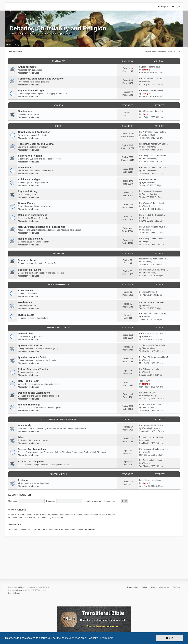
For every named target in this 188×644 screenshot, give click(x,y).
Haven (145, 82)
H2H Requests (26, 315)
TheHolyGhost (148, 396)
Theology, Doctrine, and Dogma (36, 144)
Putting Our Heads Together (34, 369)
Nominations (25, 111)
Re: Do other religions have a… (153, 227)
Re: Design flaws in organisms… (153, 156)
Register (25, 495)
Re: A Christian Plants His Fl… (152, 132)
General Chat (26, 334)
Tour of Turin (145, 381)
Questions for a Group (31, 345)
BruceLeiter (90, 530)
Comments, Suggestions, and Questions (41, 79)
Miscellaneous (58, 474)
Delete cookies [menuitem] (148, 587)
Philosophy (25, 168)
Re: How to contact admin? (151, 91)
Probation (24, 480)
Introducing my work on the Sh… (153, 259)
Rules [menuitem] (9, 45)
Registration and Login (31, 91)
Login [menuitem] (176, 7)
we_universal (17, 590)
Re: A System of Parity (149, 369)
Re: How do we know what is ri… (154, 191)
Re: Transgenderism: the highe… (154, 239)
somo (144, 440)
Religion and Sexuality (31, 239)
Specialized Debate (58, 285)
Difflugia (145, 242)
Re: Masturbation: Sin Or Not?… (153, 334)
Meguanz (146, 336)
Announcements (27, 67)
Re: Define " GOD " (148, 393)
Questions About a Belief (32, 357)
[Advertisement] (94, 560)
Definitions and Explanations (34, 393)
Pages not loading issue (150, 67)
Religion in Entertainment (32, 215)
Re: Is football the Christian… (152, 215)
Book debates (26, 291)
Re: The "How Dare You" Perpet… (154, 270)
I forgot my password (93, 501)
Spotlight (58, 254)
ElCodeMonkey (148, 292)
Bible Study (25, 425)
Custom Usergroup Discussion (58, 419)
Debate (58, 126)
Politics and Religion (30, 179)
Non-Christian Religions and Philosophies (42, 227)
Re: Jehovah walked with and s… (154, 144)
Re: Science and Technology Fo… (154, 449)
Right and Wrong (28, 191)
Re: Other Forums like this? (151, 79)
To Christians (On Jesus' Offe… (153, 345)
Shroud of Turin (27, 260)
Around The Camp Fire (31, 462)
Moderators (34, 73)
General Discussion (59, 328)
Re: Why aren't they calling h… (153, 203)
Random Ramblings (29, 405)
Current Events (27, 203)
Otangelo (146, 262)
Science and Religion (30, 156)
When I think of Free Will (150, 405)
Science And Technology (32, 449)
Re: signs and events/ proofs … (153, 437)
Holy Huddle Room (29, 381)
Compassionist (148, 159)
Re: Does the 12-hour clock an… (153, 314)
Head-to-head (26, 302)
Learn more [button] (107, 638)
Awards (58, 105)
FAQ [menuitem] (17, 45)
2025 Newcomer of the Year (151, 111)
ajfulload (145, 230)
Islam (21, 437)
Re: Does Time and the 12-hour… (154, 302)
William (145, 206)
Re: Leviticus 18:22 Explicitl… (152, 425)
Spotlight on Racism (30, 270)
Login (12, 495)
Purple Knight (148, 273)
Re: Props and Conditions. (151, 460)
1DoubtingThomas (150, 428)
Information (58, 61)
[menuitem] (11, 593)
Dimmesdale (147, 348)
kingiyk (145, 305)
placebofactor (148, 147)
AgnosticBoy (147, 182)
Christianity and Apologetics (34, 132)
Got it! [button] (170, 638)
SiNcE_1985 (147, 135)
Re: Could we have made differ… (154, 168)
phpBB (20, 587)
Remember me (112, 501)
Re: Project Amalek (148, 179)
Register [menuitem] (163, 7)
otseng (145, 70)
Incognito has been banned (151, 480)
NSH (144, 218)
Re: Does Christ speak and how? (154, 357)
